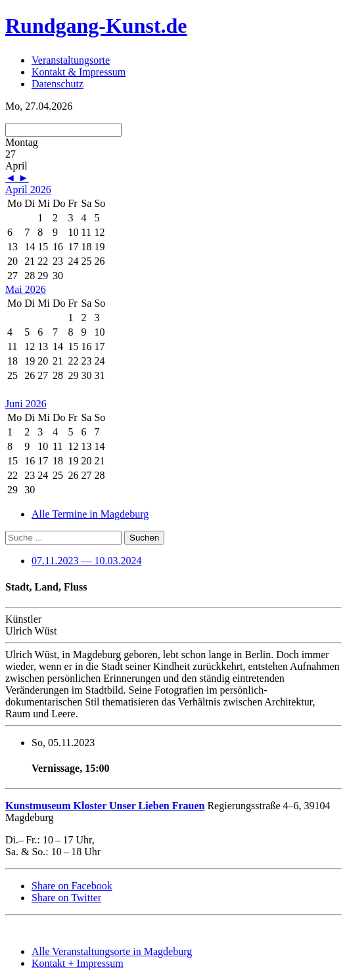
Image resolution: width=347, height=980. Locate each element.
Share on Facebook (72, 886)
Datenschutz (58, 84)
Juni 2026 (26, 404)
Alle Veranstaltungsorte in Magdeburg (112, 951)
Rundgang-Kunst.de (96, 26)
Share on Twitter (66, 898)
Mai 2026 (26, 289)
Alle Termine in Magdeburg (90, 514)
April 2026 (28, 189)
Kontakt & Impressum (79, 72)
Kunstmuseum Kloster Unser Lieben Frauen (105, 806)
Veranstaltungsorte (71, 60)
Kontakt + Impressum (78, 963)
